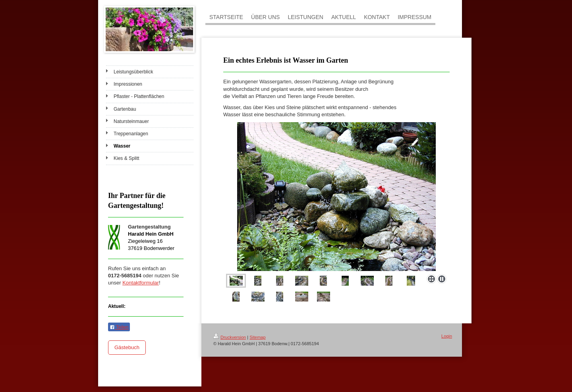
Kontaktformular (141, 283)
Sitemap (257, 337)
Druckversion (230, 337)
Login (447, 336)
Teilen (119, 327)
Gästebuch (127, 347)
